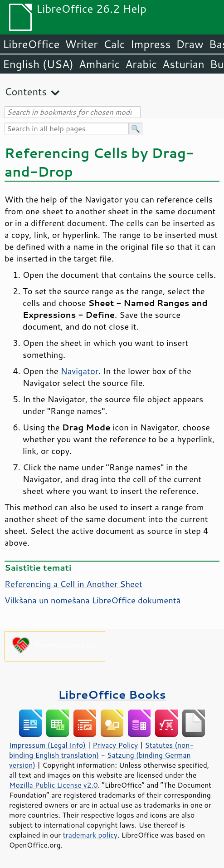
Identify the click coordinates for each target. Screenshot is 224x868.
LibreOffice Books (112, 694)
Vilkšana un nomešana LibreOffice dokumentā (93, 600)
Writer (81, 44)
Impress (151, 44)
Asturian (183, 64)
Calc (114, 44)
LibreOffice (31, 44)
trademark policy (90, 835)
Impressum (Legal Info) (47, 745)
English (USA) (38, 64)
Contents (26, 91)
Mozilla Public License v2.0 (54, 785)
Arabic (141, 64)
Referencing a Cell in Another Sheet (73, 584)
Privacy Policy (115, 745)
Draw (190, 44)
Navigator (80, 371)
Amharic (99, 64)
